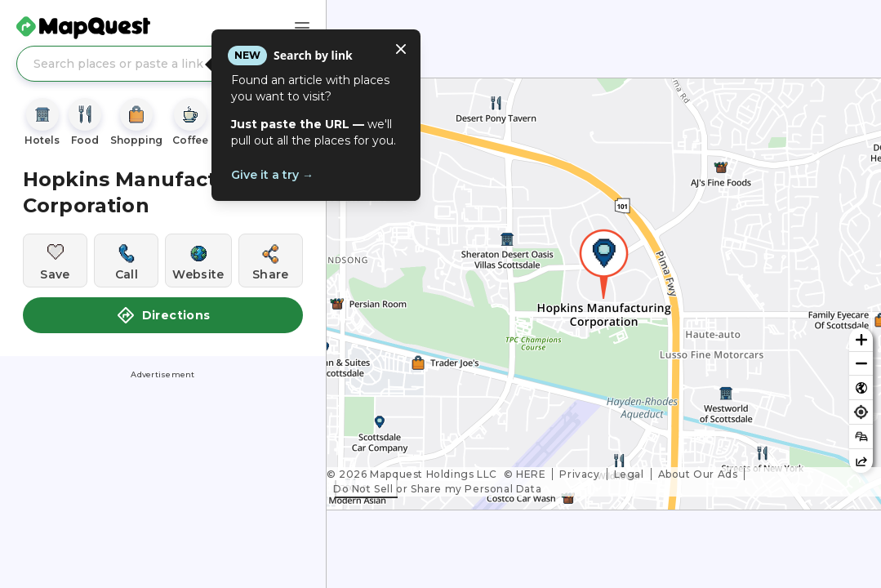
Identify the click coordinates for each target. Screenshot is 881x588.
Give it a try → (272, 175)
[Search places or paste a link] (163, 64)
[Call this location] (126, 261)
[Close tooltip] (401, 49)
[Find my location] (861, 412)
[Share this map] (861, 461)
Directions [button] (163, 315)
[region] (604, 294)
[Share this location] (271, 261)
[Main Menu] (302, 28)
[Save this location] (55, 261)
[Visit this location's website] (198, 261)
